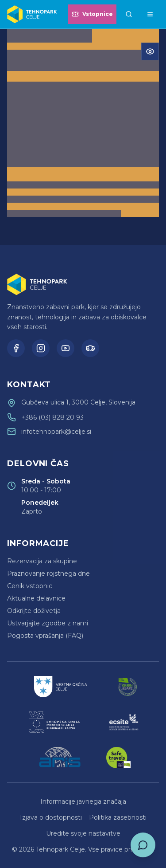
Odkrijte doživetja (34, 611)
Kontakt (29, 385)
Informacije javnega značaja (83, 801)
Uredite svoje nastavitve (83, 833)
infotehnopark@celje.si (56, 432)
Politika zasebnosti (118, 817)
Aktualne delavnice (36, 598)
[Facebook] (16, 348)
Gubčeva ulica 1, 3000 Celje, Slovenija (78, 402)
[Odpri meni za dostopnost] (150, 51)
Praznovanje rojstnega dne (48, 573)
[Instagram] (41, 348)
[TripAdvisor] (90, 348)
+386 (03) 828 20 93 (52, 417)
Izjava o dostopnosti (51, 817)
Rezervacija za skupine (42, 561)
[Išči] (129, 14)
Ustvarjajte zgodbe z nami (48, 623)
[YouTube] (66, 348)
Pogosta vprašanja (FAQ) (45, 636)
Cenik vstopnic (30, 586)
